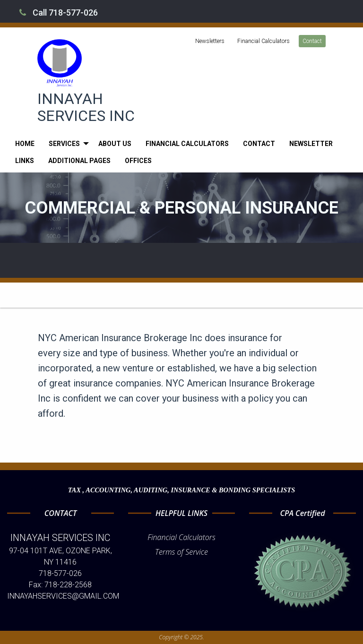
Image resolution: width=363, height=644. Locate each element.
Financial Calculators (264, 41)
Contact (312, 41)
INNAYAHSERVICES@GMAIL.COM (63, 596)
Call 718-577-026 (59, 13)
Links (25, 161)
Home (25, 144)
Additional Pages (79, 161)
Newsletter (311, 144)
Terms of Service (181, 552)
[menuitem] (25, 144)
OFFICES (138, 161)
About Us (115, 144)
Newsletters (210, 41)
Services (64, 144)
